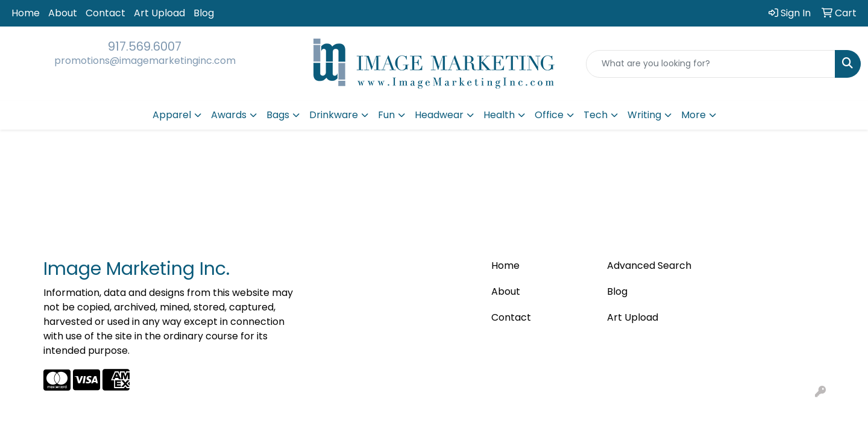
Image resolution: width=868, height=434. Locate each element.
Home (26, 13)
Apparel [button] (172, 115)
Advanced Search (649, 266)
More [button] (693, 115)
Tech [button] (596, 115)
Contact (105, 13)
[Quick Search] (711, 64)
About (63, 13)
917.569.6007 (145, 46)
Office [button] (549, 115)
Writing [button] (644, 115)
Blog (204, 13)
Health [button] (499, 115)
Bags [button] (278, 115)
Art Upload (159, 13)
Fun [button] (386, 115)
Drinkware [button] (334, 115)
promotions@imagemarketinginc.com (145, 61)
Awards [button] (229, 115)
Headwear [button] (439, 115)
